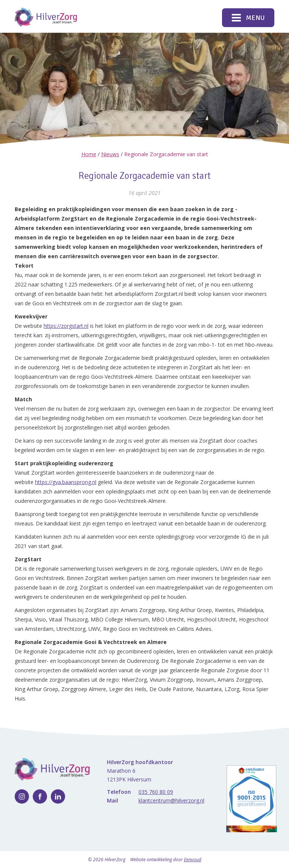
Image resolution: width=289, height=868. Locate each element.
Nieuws (110, 154)
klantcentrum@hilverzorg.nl (171, 800)
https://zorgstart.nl (66, 326)
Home (89, 154)
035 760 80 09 (156, 792)
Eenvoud (193, 860)
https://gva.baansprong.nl (66, 482)
